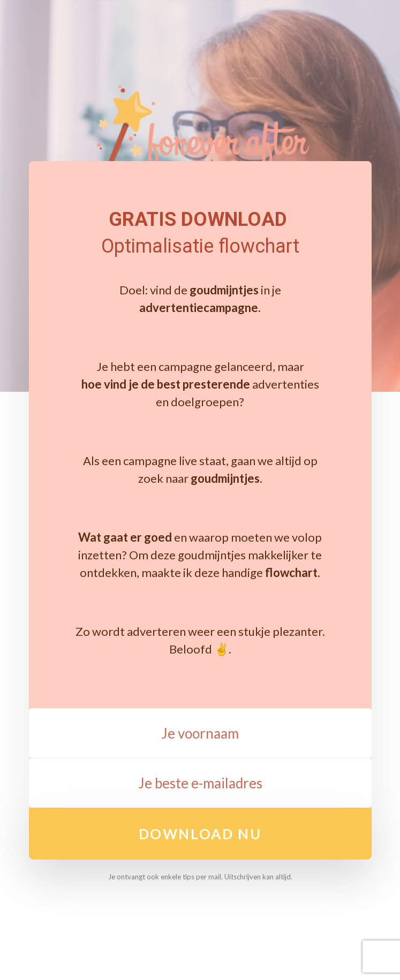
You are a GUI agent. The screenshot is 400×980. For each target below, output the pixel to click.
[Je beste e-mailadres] (200, 783)
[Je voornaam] (200, 733)
